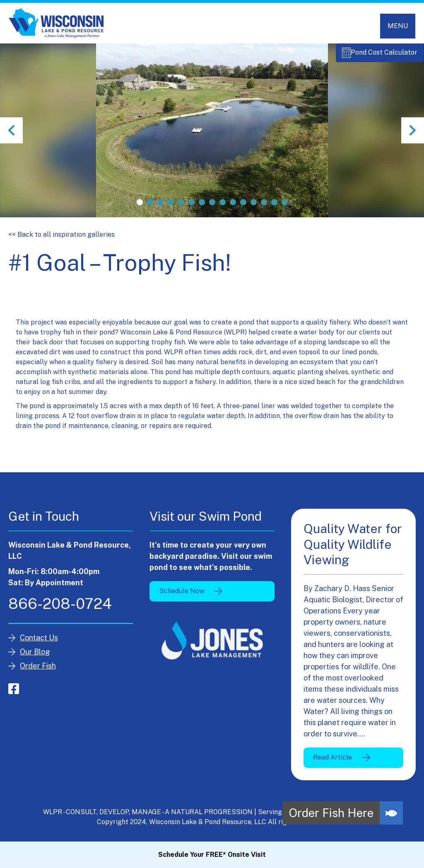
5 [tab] (181, 207)
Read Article (332, 762)
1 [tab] (140, 207)
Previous (12, 135)
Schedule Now (182, 595)
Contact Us (39, 642)
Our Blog (35, 656)
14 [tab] (274, 207)
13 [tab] (264, 207)
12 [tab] (254, 207)
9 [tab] (223, 207)
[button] (391, 813)
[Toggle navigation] (398, 26)
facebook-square (14, 693)
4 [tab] (171, 207)
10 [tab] (233, 207)
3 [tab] (160, 207)
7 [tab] (202, 207)
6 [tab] (192, 207)
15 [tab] (285, 207)
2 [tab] (150, 207)
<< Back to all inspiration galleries (61, 239)
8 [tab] (212, 207)
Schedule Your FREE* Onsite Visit (212, 855)
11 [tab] (243, 207)
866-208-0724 (60, 608)
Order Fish (38, 670)
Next (412, 135)
